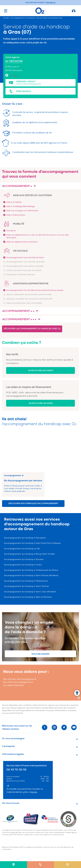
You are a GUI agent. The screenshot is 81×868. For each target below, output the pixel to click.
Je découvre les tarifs (40, 371)
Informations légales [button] (13, 715)
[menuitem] (13, 865)
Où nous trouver (11, 764)
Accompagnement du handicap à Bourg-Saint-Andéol (29, 515)
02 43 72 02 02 (16, 674)
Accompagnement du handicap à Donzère (24, 520)
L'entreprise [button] (8, 707)
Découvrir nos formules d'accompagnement (33, 464)
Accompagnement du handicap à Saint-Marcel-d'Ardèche (31, 536)
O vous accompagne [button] (13, 699)
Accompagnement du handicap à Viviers (23, 525)
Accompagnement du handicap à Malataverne (26, 542)
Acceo (34, 753)
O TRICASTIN (14, 61)
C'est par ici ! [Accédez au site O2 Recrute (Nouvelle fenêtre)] (51, 3)
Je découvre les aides (41, 403)
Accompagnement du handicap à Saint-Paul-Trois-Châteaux (32, 504)
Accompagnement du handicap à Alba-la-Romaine (28, 558)
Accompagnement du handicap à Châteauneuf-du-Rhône (31, 531)
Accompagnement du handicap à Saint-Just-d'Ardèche (30, 552)
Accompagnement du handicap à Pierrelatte (25, 499)
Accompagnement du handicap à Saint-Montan (27, 547)
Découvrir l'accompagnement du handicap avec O (32, 329)
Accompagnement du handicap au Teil (22, 509)
